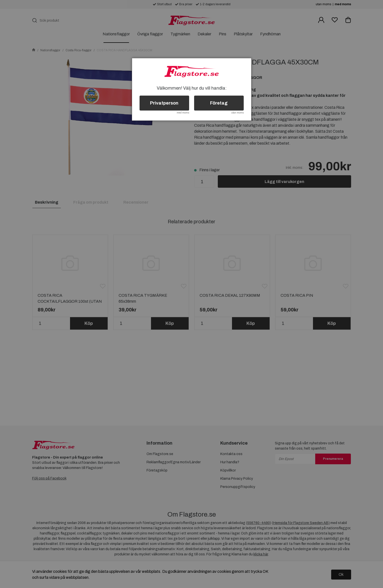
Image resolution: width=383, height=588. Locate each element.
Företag (219, 103)
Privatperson (164, 103)
